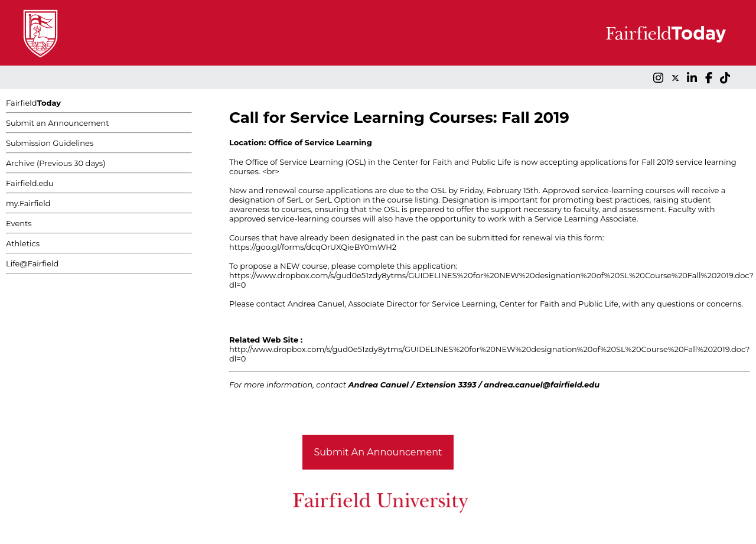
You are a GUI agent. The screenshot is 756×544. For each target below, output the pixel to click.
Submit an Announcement (58, 123)
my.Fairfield (28, 203)
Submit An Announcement (378, 452)
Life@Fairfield (32, 263)
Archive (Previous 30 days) (56, 163)
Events (19, 223)
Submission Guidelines (50, 143)
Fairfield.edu (30, 183)
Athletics (23, 243)
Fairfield (33, 103)
